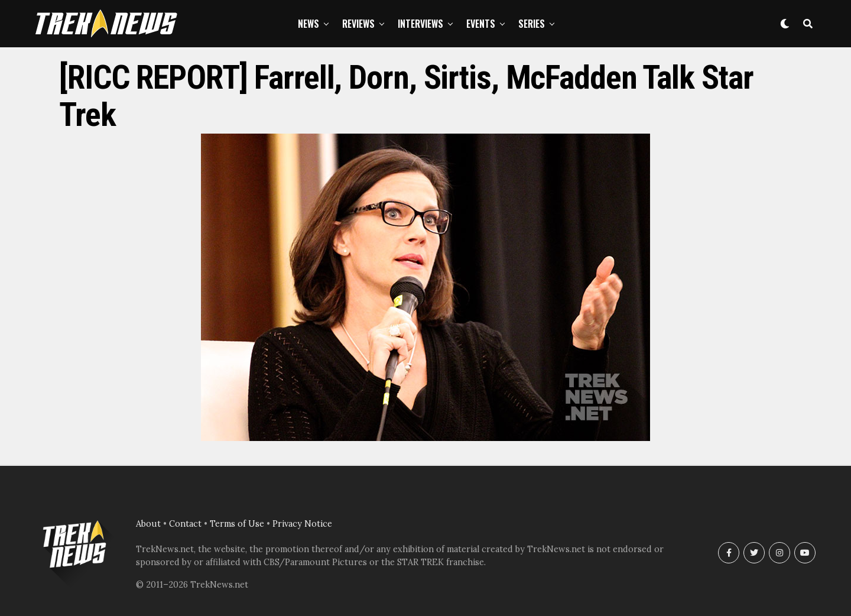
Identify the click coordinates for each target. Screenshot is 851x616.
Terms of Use (237, 524)
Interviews (420, 24)
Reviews (358, 24)
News (308, 24)
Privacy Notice (302, 524)
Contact (185, 524)
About (148, 524)
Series (532, 24)
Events (481, 24)
